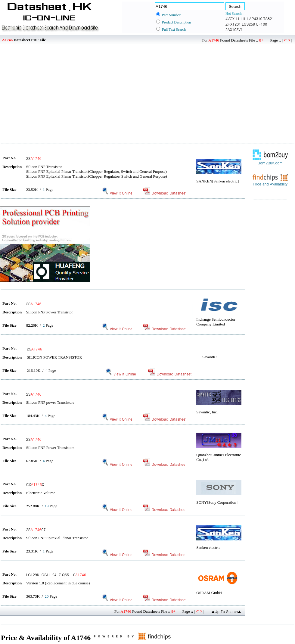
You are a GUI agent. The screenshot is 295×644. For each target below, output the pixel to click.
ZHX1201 (233, 24)
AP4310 (256, 19)
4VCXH (231, 19)
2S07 (36, 529)
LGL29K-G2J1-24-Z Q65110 (56, 575)
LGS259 (248, 24)
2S (34, 158)
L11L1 (243, 19)
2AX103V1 (234, 29)
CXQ (35, 484)
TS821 (269, 19)
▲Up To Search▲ (226, 611)
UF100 (261, 24)
